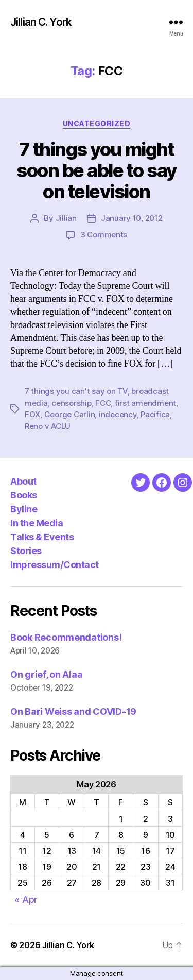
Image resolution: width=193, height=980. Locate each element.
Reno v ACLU (48, 426)
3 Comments (104, 235)
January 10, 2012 (132, 218)
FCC (103, 403)
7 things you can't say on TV (76, 391)
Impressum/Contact (55, 565)
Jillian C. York (41, 22)
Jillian (66, 218)
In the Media (37, 523)
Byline (24, 509)
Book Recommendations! (66, 637)
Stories (26, 551)
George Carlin (70, 414)
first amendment (145, 403)
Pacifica (155, 414)
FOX (32, 414)
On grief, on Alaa (46, 674)
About (23, 481)
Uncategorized (97, 123)
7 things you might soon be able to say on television (97, 170)
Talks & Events (42, 537)
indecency (118, 414)
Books (24, 495)
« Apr (26, 899)
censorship (71, 403)
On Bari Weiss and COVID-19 (73, 711)
